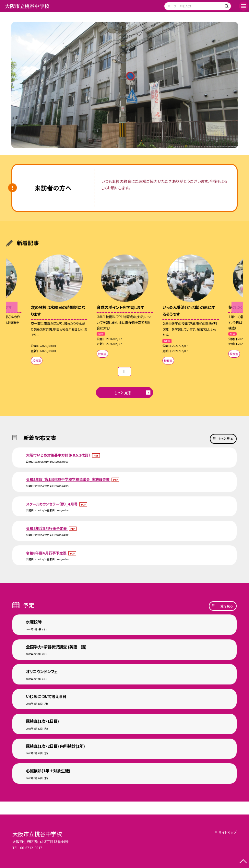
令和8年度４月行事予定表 (47, 553)
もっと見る (123, 392)
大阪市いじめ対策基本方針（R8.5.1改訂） (59, 455)
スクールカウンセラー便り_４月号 (52, 504)
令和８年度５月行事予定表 (47, 528)
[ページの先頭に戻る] (243, 862)
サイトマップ (227, 832)
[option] (125, 85)
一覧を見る (225, 606)
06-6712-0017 (31, 848)
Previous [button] (12, 308)
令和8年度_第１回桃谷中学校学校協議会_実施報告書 (68, 479)
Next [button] (237, 308)
